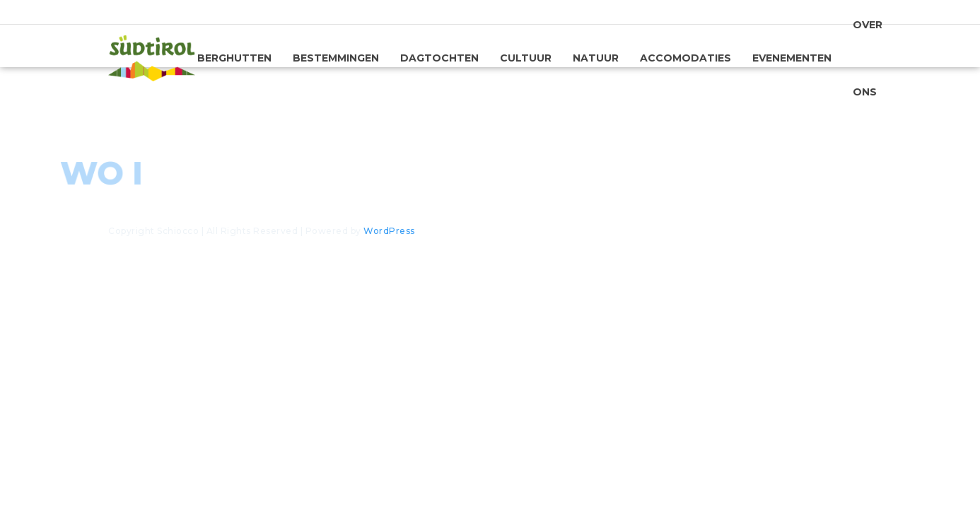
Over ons (868, 62)
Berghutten (234, 58)
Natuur (596, 58)
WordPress (389, 231)
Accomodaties (686, 58)
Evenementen (792, 58)
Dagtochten (439, 58)
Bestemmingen (336, 58)
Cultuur (526, 58)
